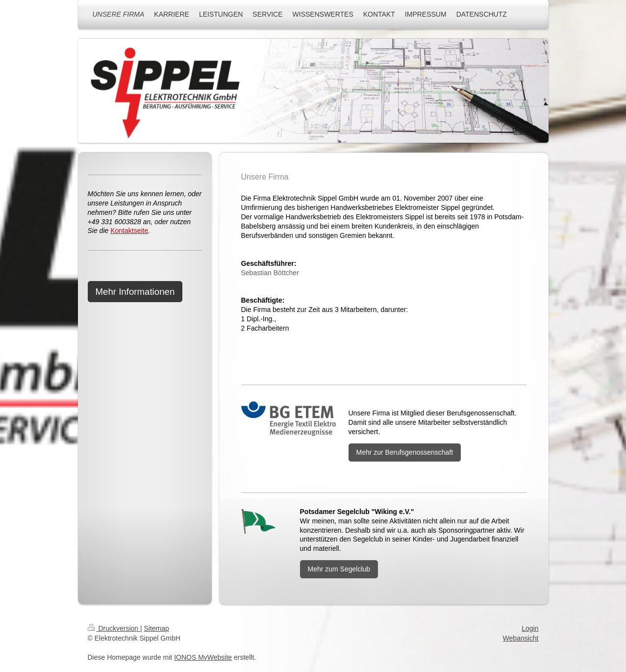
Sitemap (157, 628)
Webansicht (521, 638)
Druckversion (114, 628)
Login (530, 628)
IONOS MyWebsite (203, 657)
